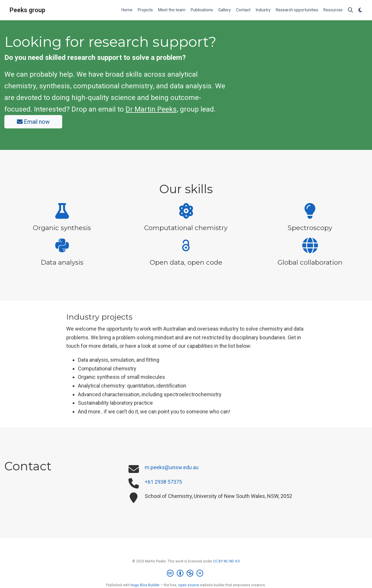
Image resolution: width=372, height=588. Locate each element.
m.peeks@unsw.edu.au (172, 467)
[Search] (350, 10)
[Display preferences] (360, 10)
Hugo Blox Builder (145, 585)
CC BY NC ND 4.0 (226, 561)
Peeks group (27, 10)
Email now (33, 122)
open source (189, 585)
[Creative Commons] (186, 573)
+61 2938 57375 (163, 482)
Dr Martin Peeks (151, 109)
